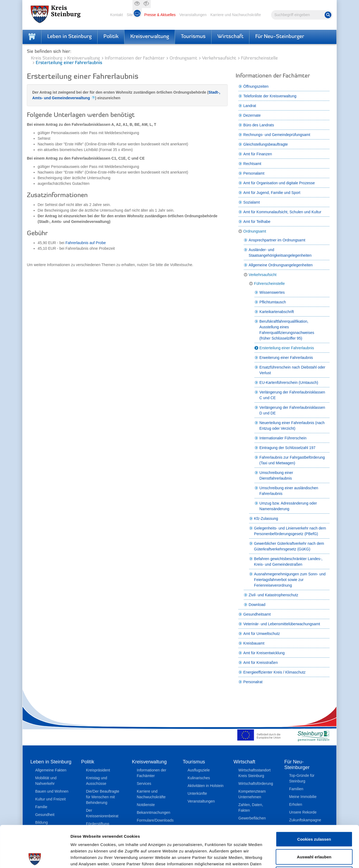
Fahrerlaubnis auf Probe (86, 243)
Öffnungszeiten (256, 86)
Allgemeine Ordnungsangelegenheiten (281, 265)
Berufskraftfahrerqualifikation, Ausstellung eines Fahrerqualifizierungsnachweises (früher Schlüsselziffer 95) (287, 330)
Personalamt (254, 173)
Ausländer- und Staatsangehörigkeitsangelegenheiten (280, 253)
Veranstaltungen (193, 15)
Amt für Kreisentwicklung (264, 653)
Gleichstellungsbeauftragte (265, 144)
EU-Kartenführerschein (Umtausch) (289, 382)
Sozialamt (251, 202)
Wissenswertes (272, 292)
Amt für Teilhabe (257, 222)
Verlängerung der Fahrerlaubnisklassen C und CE (292, 395)
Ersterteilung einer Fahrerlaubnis (287, 348)
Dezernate (252, 115)
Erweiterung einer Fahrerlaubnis (286, 358)
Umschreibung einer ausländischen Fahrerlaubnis (289, 491)
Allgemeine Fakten (51, 770)
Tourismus (193, 37)
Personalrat (253, 682)
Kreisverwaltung (150, 37)
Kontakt (116, 15)
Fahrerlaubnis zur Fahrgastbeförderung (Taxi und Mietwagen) (292, 460)
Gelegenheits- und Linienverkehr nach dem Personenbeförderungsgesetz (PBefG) (290, 531)
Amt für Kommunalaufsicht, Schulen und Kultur (282, 212)
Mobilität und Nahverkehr (46, 781)
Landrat (249, 106)
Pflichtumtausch (273, 302)
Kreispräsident (98, 770)
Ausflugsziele (199, 770)
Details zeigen (286, 857)
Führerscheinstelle (259, 58)
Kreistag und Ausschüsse (97, 781)
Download (257, 605)
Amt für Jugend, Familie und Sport (272, 193)
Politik (111, 37)
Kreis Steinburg (47, 58)
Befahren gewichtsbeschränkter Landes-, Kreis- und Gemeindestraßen (288, 562)
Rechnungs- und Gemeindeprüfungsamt (277, 135)
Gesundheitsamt (257, 614)
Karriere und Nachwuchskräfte (236, 15)
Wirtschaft (230, 37)
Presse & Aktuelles (160, 15)
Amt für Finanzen (258, 154)
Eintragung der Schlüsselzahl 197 (287, 448)
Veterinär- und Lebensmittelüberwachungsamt (282, 624)
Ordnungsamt (183, 58)
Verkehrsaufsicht (219, 58)
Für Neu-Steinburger (280, 37)
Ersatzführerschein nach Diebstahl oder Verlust (292, 370)
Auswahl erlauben (314, 815)
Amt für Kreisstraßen (260, 663)
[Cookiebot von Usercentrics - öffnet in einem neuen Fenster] (35, 858)
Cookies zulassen (314, 798)
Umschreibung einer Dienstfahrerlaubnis (276, 475)
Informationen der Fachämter (135, 58)
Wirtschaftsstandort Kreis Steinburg (254, 773)
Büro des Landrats (259, 125)
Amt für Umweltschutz (261, 634)
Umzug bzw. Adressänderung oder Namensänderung (288, 506)
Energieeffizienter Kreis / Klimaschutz (274, 672)
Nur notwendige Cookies (314, 833)
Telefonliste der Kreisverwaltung (270, 96)
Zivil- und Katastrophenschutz (273, 595)
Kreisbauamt (254, 643)
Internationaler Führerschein (283, 438)
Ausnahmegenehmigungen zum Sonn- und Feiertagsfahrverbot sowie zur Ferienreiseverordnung (290, 580)
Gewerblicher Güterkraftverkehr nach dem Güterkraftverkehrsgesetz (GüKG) (289, 546)
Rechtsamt (252, 164)
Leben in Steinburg (69, 37)
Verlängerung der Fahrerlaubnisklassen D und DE (292, 410)
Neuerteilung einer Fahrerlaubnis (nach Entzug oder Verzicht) (292, 426)
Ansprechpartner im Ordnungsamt (277, 240)
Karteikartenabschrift (277, 312)
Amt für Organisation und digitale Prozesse (279, 183)
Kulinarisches (199, 778)
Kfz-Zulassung (266, 518)
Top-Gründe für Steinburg (302, 778)
